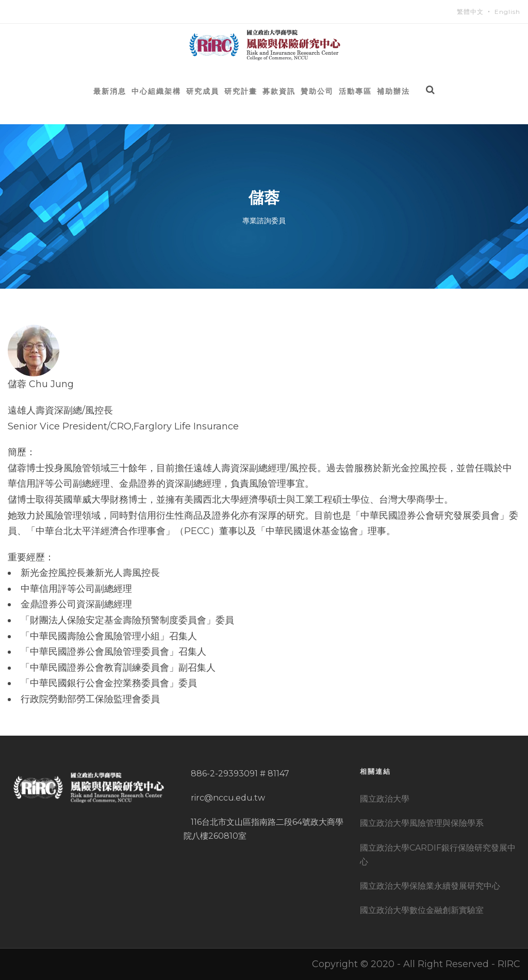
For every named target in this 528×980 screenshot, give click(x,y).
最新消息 (110, 91)
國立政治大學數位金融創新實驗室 (422, 910)
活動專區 (355, 91)
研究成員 (203, 91)
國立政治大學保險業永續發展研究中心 (430, 886)
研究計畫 (241, 91)
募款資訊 (279, 91)
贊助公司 (317, 91)
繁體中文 (470, 12)
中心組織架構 (156, 91)
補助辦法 (393, 91)
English (507, 12)
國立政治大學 (385, 799)
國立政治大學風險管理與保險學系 (422, 823)
